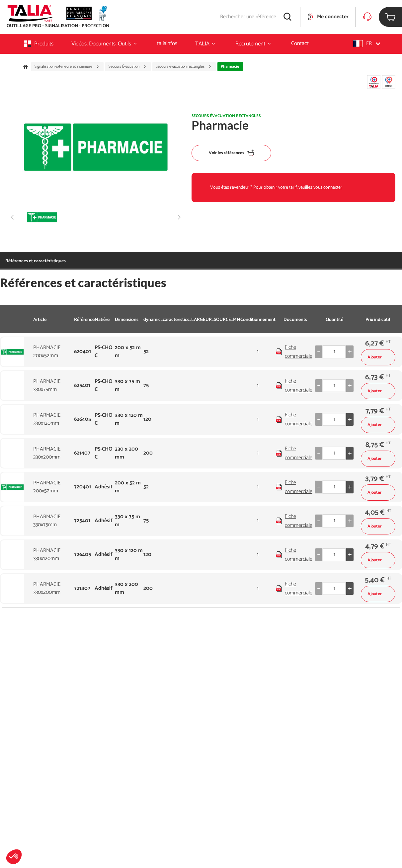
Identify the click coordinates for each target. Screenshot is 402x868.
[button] (14, 857)
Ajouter (378, 357)
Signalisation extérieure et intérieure (67, 67)
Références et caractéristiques (36, 261)
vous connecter (328, 187)
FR (367, 44)
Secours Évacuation (127, 67)
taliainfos (167, 43)
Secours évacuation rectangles (184, 67)
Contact (300, 43)
